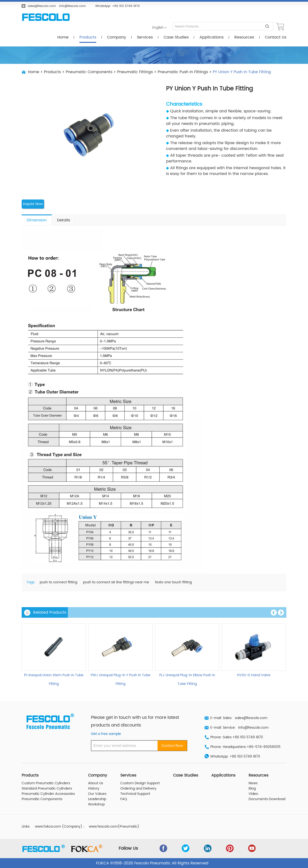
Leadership (97, 799)
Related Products (50, 612)
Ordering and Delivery (138, 788)
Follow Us (128, 848)
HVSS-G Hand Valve (254, 675)
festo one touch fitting (173, 582)
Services (145, 37)
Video (253, 794)
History (94, 788)
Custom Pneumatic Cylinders (46, 783)
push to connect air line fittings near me (116, 582)
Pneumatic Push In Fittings (183, 72)
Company (117, 37)
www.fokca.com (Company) (59, 826)
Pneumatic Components (89, 72)
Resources (244, 37)
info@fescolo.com (72, 6)
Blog (252, 788)
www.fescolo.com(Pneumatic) (114, 826)
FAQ (124, 799)
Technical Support (135, 794)
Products (88, 37)
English (158, 28)
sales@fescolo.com (42, 6)
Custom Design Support (140, 783)
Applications (212, 37)
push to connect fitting (58, 582)
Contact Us (276, 37)
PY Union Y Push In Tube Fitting (242, 72)
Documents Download (267, 799)
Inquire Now (33, 204)
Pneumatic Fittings (135, 72)
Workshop (96, 804)
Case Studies (176, 37)
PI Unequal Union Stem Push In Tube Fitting (54, 679)
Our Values (97, 794)
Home (63, 37)
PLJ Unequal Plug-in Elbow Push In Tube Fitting (187, 679)
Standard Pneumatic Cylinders (47, 788)
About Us (96, 783)
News (253, 783)
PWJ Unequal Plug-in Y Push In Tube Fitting (121, 679)
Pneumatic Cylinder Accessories (48, 794)
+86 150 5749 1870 (126, 6)
